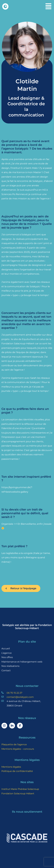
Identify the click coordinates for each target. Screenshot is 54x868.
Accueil (6, 648)
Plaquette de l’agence (14, 744)
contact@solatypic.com (20, 697)
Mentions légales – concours (18, 749)
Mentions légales (11, 767)
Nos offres (7, 657)
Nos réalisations (10, 666)
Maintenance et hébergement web (22, 662)
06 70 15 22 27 (14, 693)
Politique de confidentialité (17, 771)
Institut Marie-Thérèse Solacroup (20, 789)
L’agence (7, 653)
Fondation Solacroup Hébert (18, 793)
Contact (6, 670)
